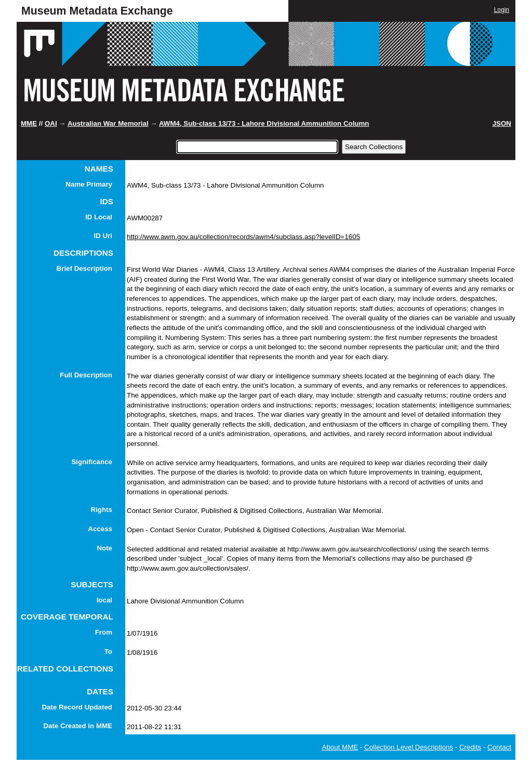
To (108, 651)
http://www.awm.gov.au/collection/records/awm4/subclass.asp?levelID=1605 (243, 237)
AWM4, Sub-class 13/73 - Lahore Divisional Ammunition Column (264, 123)
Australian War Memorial (108, 123)
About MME (340, 747)
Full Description (86, 375)
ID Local (99, 217)
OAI (51, 123)
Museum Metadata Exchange (97, 11)
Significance (92, 462)
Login (502, 10)
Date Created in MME (78, 726)
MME (29, 123)
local (104, 600)
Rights (102, 510)
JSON (502, 123)
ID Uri (103, 236)
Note (104, 548)
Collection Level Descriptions (409, 747)
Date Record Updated (77, 707)
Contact (499, 747)
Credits (470, 747)
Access (100, 529)
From (104, 632)
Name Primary (89, 184)
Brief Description (84, 268)
